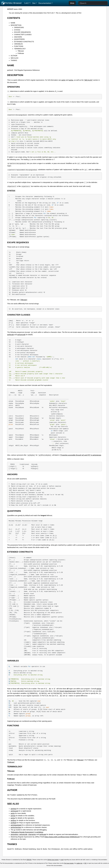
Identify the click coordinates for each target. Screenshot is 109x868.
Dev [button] (34, 3)
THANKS (14, 60)
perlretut (14, 809)
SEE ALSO (14, 58)
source (16, 9)
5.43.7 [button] (27, 3)
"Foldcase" (11, 762)
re (14, 830)
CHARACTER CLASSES (23, 35)
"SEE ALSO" (88, 80)
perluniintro (14, 834)
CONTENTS (14, 18)
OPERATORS (19, 27)
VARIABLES (18, 44)
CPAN (20, 9)
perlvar (99, 689)
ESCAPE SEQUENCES (22, 32)
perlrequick (14, 811)
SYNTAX (17, 30)
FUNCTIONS (19, 46)
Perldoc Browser (12, 3)
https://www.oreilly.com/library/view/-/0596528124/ (62, 837)
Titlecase (21, 51)
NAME (13, 23)
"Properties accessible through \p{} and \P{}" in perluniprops (81, 455)
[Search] (93, 3)
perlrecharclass (16, 827)
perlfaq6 (13, 823)
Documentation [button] (45, 3)
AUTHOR (14, 56)
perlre (63, 80)
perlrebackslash (16, 825)
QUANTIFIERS (19, 39)
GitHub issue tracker (53, 860)
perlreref (10, 9)
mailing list (79, 863)
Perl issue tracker (69, 863)
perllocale (11, 335)
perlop (71, 80)
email (62, 860)
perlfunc (13, 820)
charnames (32, 834)
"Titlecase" (24, 300)
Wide (72, 3)
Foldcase (21, 53)
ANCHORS (18, 37)
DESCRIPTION (16, 25)
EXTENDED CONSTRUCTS (24, 42)
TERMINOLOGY (20, 49)
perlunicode (21, 335)
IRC (85, 863)
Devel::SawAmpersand (68, 691)
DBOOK (29, 860)
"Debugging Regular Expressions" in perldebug (27, 832)
